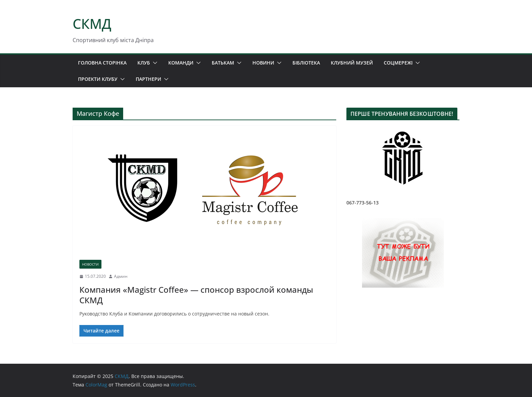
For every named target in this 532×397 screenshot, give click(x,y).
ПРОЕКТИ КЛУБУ (98, 79)
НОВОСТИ (90, 264)
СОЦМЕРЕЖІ (398, 63)
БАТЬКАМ (223, 63)
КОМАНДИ (181, 63)
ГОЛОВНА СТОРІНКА (102, 63)
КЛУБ (144, 63)
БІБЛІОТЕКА (306, 63)
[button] (154, 63)
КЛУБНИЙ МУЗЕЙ (352, 63)
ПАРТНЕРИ (148, 79)
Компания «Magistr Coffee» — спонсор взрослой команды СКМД (196, 295)
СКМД (92, 24)
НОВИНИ (263, 63)
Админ (121, 276)
